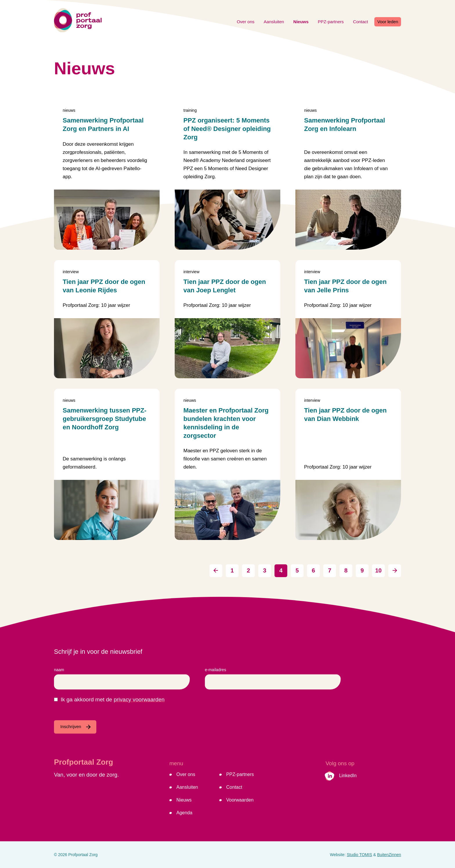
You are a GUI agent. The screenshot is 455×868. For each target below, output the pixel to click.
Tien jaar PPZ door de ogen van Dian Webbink (345, 415)
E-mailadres (215, 670)
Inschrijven (71, 726)
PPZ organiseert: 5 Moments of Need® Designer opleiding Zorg (227, 129)
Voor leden (388, 22)
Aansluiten (274, 22)
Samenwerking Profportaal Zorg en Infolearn (345, 125)
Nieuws (301, 22)
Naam (59, 670)
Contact (361, 22)
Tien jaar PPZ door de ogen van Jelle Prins (345, 286)
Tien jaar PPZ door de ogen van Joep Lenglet (225, 286)
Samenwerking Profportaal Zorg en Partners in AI (103, 125)
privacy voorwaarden (139, 699)
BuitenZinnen (389, 855)
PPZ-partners (331, 22)
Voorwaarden (240, 800)
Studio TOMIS (359, 855)
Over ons (246, 22)
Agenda (184, 813)
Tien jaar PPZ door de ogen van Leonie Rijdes (104, 286)
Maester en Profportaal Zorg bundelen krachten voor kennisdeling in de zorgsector (226, 423)
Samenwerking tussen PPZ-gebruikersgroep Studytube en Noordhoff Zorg (105, 419)
